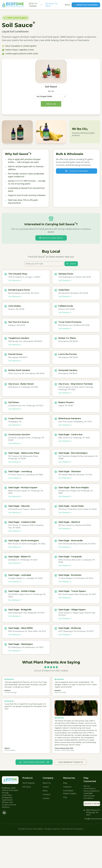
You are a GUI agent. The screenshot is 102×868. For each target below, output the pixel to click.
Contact (46, 798)
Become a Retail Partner (51, 238)
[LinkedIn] (4, 813)
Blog (65, 783)
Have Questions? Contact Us (71, 762)
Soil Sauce (27, 787)
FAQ (75, 5)
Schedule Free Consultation (86, 5)
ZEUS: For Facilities (36, 5)
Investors (47, 794)
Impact (46, 787)
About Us (47, 783)
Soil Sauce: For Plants (51, 5)
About (67, 5)
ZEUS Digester (29, 783)
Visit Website (15, 280)
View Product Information (34, 762)
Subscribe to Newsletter (92, 804)
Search (71, 264)
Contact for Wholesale (77, 171)
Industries (67, 787)
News (45, 791)
